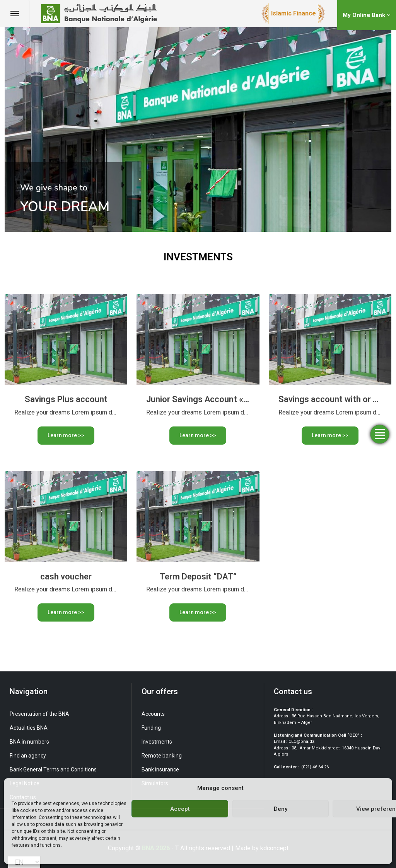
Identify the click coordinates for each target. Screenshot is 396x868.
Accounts (153, 714)
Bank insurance (160, 769)
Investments (157, 742)
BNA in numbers (29, 742)
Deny (281, 809)
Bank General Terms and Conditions (53, 769)
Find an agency (28, 756)
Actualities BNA (29, 728)
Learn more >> (66, 435)
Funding (151, 728)
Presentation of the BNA (39, 714)
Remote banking (162, 756)
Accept (180, 809)
